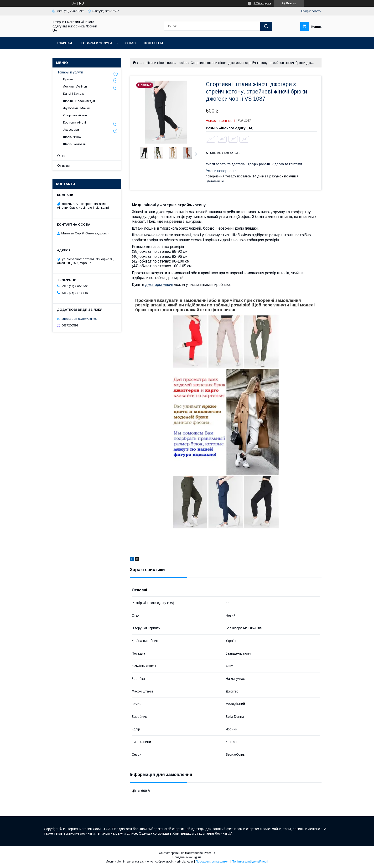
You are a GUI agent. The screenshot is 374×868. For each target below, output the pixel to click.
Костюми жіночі (75, 122)
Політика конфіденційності (250, 862)
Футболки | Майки (76, 108)
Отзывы (63, 165)
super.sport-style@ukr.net (79, 319)
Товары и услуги (96, 43)
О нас (130, 43)
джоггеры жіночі (159, 285)
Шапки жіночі (73, 137)
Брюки (68, 79)
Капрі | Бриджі (74, 94)
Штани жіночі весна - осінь (166, 63)
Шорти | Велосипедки (79, 101)
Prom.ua (210, 853)
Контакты (154, 43)
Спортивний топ (75, 115)
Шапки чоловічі (74, 144)
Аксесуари (71, 130)
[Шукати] (266, 26)
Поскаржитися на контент (213, 862)
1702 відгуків (262, 3)
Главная (64, 43)
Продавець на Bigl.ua (187, 857)
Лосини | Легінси (75, 86)
